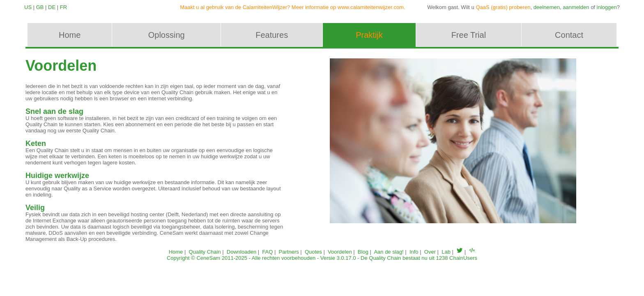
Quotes (313, 252)
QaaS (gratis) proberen (503, 7)
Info (414, 252)
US (28, 7)
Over (430, 252)
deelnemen (547, 7)
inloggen (607, 7)
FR (63, 7)
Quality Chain (205, 252)
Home (176, 252)
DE (52, 7)
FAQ (267, 252)
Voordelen (340, 252)
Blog (363, 252)
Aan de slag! (389, 252)
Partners (289, 252)
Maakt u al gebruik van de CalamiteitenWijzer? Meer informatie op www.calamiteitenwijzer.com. (292, 7)
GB (40, 7)
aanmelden (576, 7)
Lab (446, 252)
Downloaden (241, 252)
